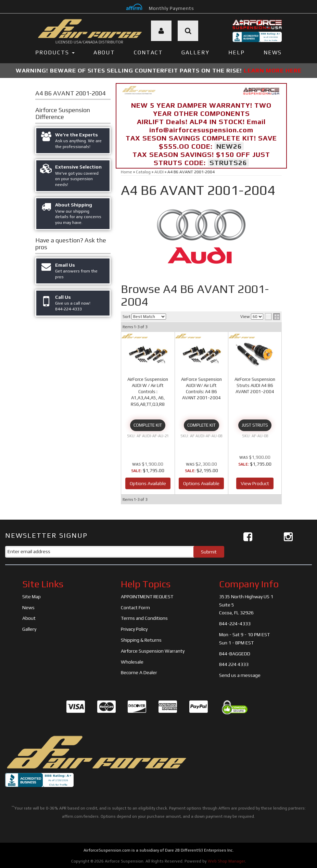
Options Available (148, 483)
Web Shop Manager (226, 861)
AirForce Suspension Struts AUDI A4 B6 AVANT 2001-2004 (255, 385)
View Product (255, 483)
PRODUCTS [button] (55, 52)
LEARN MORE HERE (273, 70)
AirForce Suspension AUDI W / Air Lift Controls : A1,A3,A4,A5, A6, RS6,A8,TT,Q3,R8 (148, 392)
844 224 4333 (234, 664)
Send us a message (240, 675)
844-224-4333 (235, 624)
